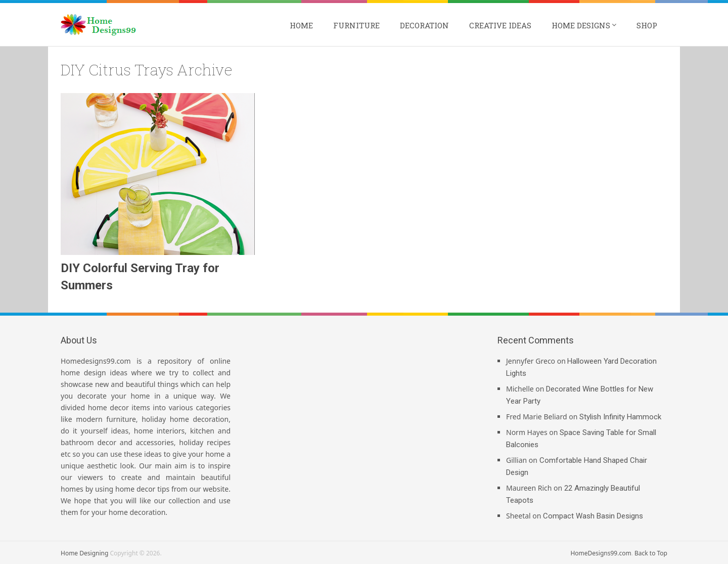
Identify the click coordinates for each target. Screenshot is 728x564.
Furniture (356, 25)
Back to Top (651, 553)
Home (301, 25)
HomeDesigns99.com (601, 553)
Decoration (424, 25)
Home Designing (84, 553)
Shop (647, 25)
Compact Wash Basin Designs (593, 516)
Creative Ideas (500, 25)
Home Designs (581, 25)
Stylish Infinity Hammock (620, 417)
